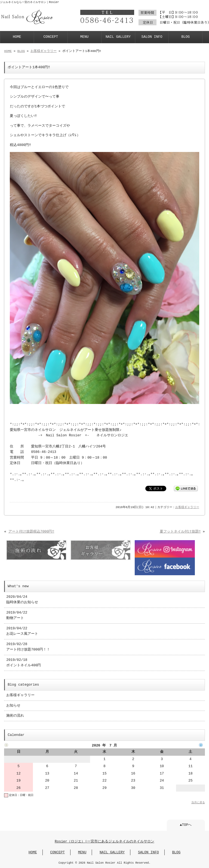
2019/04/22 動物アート (17, 615)
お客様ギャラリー (44, 51)
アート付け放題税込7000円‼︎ (31, 532)
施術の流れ (15, 716)
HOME (17, 37)
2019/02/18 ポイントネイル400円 (24, 663)
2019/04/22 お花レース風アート (22, 631)
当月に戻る (198, 802)
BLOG (185, 37)
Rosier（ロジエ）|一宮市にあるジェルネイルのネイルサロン (104, 842)
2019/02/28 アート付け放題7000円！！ (28, 647)
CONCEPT (51, 37)
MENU (84, 37)
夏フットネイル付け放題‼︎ (180, 532)
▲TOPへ (186, 825)
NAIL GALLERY (118, 37)
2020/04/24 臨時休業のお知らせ (22, 600)
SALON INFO (152, 37)
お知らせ (13, 706)
